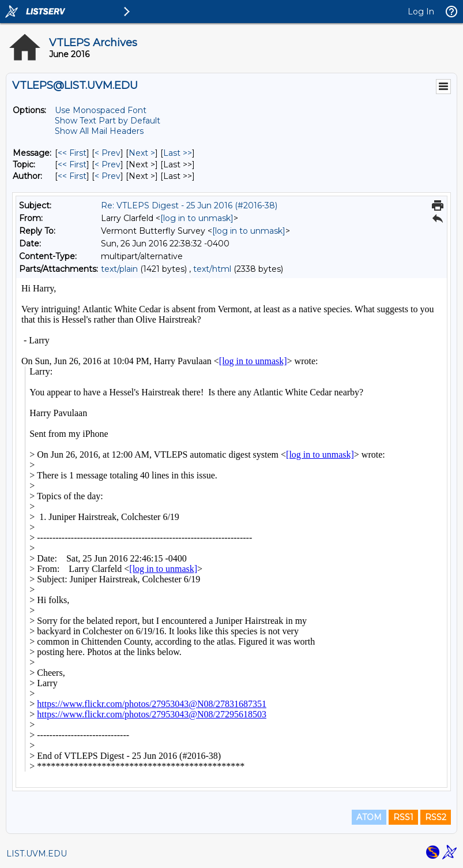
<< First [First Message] (72, 153)
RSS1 (403, 817)
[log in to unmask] (197, 218)
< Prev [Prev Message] (108, 153)
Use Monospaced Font (101, 110)
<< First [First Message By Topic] (72, 164)
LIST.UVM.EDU (37, 854)
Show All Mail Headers (99, 131)
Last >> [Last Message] (178, 153)
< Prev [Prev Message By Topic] (108, 164)
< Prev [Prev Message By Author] (108, 176)
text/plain (119, 269)
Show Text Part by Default (108, 121)
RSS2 (436, 817)
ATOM (369, 817)
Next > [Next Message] (142, 153)
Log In (421, 12)
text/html (212, 269)
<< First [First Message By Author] (72, 176)
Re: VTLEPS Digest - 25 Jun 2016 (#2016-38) (189, 205)
